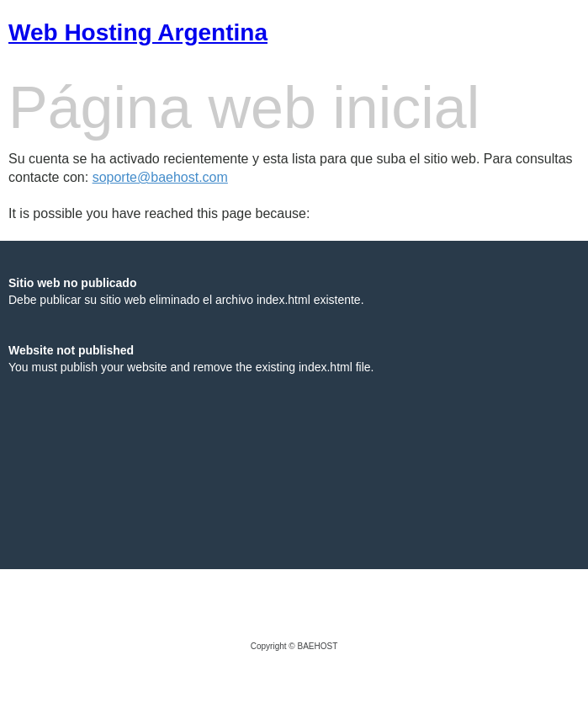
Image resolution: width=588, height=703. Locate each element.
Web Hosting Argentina (138, 32)
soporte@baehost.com (160, 177)
